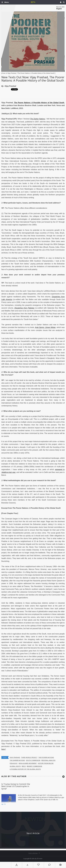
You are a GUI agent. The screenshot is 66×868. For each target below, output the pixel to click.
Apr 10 (3, 804)
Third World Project (29, 757)
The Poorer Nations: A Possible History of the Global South (39, 103)
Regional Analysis (48, 760)
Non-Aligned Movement (28, 763)
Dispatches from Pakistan (24, 308)
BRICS (24, 766)
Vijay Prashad (10, 86)
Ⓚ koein (40, 859)
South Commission (33, 760)
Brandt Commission (34, 766)
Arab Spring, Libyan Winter (45, 327)
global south (15, 766)
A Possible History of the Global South (25, 769)
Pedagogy (14, 763)
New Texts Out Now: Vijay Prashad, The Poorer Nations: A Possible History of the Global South (33, 79)
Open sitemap (33, 853)
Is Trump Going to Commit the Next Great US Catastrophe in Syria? (16, 786)
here (3, 749)
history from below (46, 763)
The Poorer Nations (46, 757)
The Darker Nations (37, 119)
